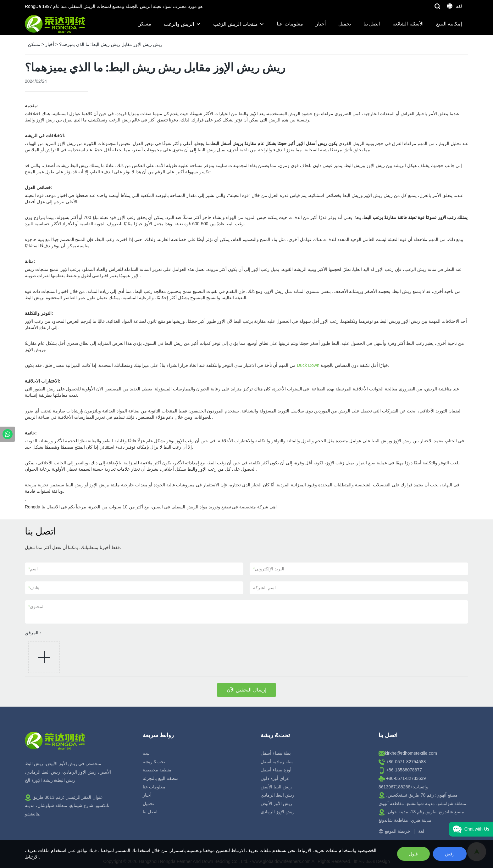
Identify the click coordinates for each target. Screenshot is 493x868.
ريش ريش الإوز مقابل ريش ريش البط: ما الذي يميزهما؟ (111, 44)
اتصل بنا (372, 24)
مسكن (144, 24)
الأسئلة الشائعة (408, 24)
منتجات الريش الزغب (235, 24)
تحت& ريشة (154, 762)
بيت (146, 753)
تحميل (345, 24)
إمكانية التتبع (449, 24)
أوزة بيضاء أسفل (276, 770)
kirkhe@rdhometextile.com (411, 753)
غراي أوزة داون (275, 778)
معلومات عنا (290, 24)
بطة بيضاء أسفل (276, 753)
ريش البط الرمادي (277, 795)
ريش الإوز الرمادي (278, 812)
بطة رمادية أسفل (277, 762)
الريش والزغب (179, 24)
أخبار (321, 24)
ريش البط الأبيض (276, 787)
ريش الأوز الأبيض (276, 804)
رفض (450, 854)
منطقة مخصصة (157, 770)
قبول (413, 854)
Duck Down (308, 365)
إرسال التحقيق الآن (246, 690)
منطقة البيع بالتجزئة (161, 778)
